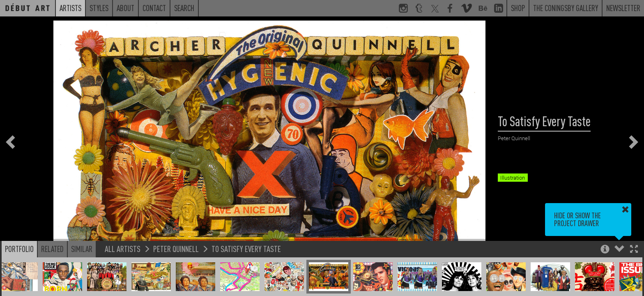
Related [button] (52, 249)
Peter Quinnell (176, 249)
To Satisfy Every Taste (246, 249)
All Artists (123, 249)
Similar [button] (82, 249)
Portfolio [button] (19, 249)
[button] (634, 250)
